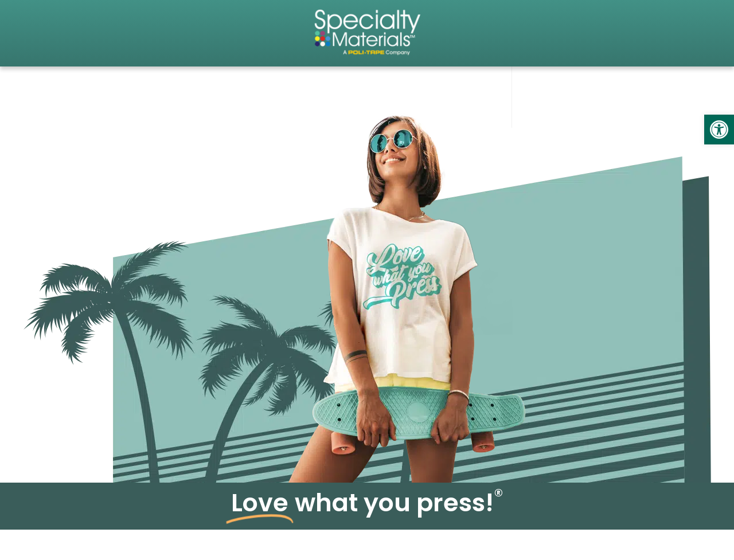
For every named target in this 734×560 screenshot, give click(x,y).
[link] (719, 130)
